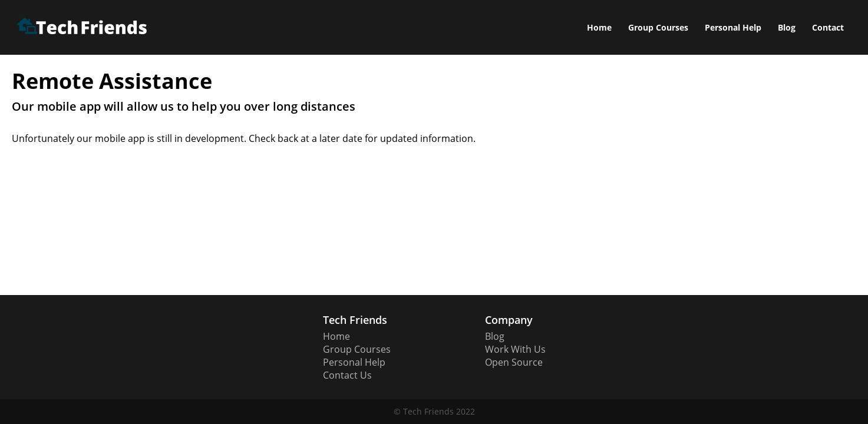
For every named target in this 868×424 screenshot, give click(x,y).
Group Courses (658, 27)
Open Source (514, 362)
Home (599, 27)
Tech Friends (428, 411)
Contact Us (347, 375)
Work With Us (515, 349)
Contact (828, 27)
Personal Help (733, 27)
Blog (787, 27)
